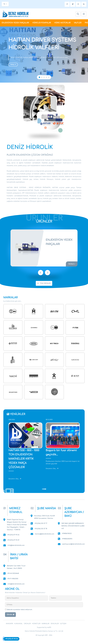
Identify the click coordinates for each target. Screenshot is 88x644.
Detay (13, 65)
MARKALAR (45, 624)
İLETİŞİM (63, 624)
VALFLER (78, 23)
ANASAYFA (9, 624)
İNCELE (72, 264)
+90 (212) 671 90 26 (11, 639)
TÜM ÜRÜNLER (44, 283)
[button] (39, 77)
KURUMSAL (18, 624)
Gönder (10, 615)
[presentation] (41, 273)
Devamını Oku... (15, 479)
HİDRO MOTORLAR (62, 23)
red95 (49, 627)
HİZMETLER (36, 624)
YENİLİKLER (55, 624)
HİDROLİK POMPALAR (42, 23)
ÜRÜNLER (27, 624)
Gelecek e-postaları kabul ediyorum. (19, 610)
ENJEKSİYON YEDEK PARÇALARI (15, 23)
